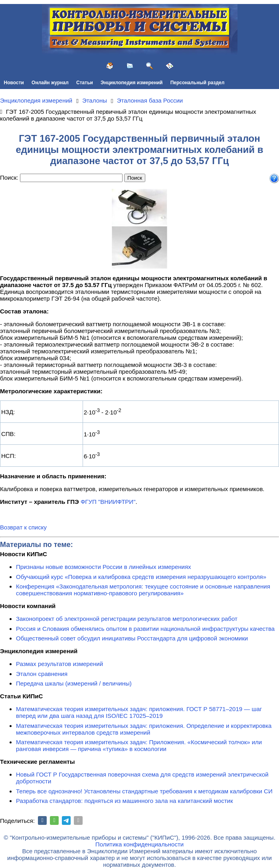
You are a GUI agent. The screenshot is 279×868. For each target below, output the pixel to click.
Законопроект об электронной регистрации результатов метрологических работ (127, 619)
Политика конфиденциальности (139, 844)
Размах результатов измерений (59, 664)
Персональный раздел (198, 83)
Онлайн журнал (50, 83)
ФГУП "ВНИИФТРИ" (108, 502)
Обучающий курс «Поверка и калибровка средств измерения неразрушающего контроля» (141, 577)
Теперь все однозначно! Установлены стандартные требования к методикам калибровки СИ (144, 791)
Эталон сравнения (42, 674)
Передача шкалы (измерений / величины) (74, 683)
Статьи (85, 83)
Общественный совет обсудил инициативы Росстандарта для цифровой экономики (132, 638)
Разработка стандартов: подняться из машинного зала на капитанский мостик (125, 801)
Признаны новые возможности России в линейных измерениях (104, 567)
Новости (14, 83)
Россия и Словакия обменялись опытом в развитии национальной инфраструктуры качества (145, 629)
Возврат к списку (23, 527)
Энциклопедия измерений (132, 83)
